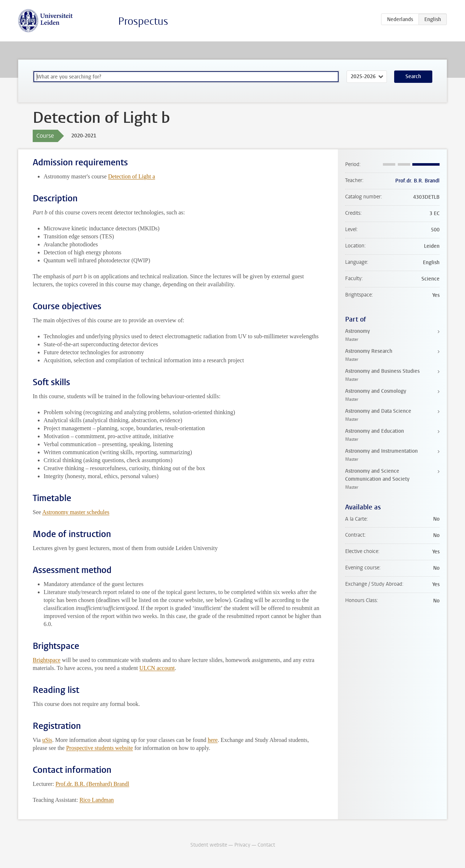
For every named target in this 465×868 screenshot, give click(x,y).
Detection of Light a (132, 176)
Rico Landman (97, 800)
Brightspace (46, 660)
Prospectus (143, 21)
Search (413, 76)
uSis (47, 740)
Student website (209, 845)
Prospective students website (100, 748)
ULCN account (157, 668)
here (213, 740)
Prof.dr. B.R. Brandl (417, 181)
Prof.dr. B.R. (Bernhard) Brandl (92, 784)
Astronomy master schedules (76, 512)
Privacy (242, 845)
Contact (266, 845)
